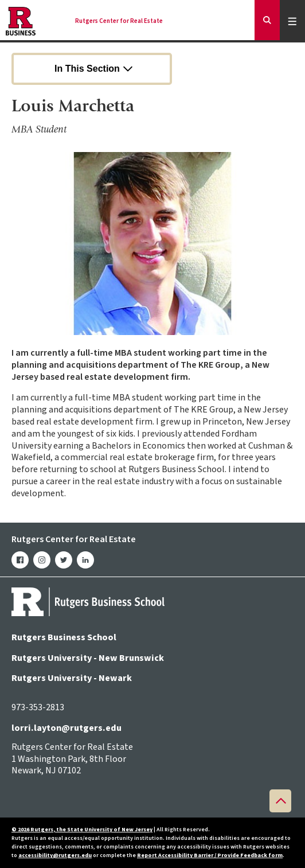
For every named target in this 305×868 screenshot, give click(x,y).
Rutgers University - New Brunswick (88, 658)
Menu (294, 21)
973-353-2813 (38, 707)
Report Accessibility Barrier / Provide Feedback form (210, 855)
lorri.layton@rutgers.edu (67, 728)
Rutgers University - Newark (72, 678)
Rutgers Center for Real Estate (119, 21)
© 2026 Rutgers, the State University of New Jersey (82, 830)
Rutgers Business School (64, 637)
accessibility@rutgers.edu (55, 855)
